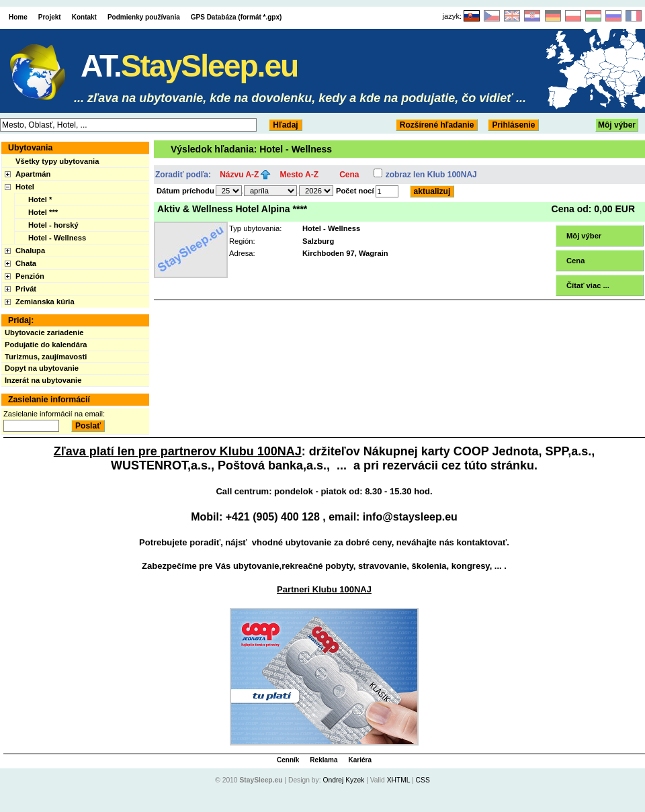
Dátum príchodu (185, 191)
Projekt (50, 17)
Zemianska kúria (45, 302)
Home (18, 17)
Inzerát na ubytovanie (43, 380)
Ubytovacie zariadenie (44, 332)
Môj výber (617, 125)
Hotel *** (43, 212)
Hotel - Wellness (57, 238)
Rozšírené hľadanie (437, 125)
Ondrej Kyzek (343, 780)
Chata (26, 263)
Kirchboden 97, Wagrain (345, 253)
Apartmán (33, 174)
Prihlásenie (513, 125)
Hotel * (40, 199)
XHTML (399, 780)
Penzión (30, 276)
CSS (423, 780)
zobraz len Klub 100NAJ (431, 175)
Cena (349, 175)
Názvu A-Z (239, 175)
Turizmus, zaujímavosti (46, 357)
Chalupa (30, 251)
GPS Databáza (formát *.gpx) (236, 17)
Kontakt (84, 17)
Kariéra (360, 760)
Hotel (25, 187)
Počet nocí (355, 191)
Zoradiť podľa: (183, 175)
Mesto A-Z (300, 175)
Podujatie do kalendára (46, 345)
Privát (26, 289)
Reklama (324, 760)
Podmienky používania (144, 17)
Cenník (288, 760)
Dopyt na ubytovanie (42, 368)
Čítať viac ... (588, 285)
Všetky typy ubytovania (57, 161)
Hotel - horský (53, 225)
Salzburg (318, 241)
